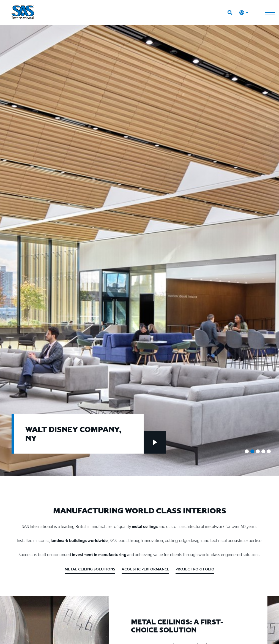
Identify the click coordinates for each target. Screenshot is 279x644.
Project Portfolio (195, 569)
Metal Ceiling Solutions (90, 569)
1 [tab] (247, 451)
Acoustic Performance (145, 569)
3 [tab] (258, 451)
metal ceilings (145, 526)
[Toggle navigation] (270, 12)
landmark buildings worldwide (79, 540)
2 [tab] (252, 451)
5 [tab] (269, 451)
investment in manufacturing (99, 554)
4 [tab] (263, 451)
